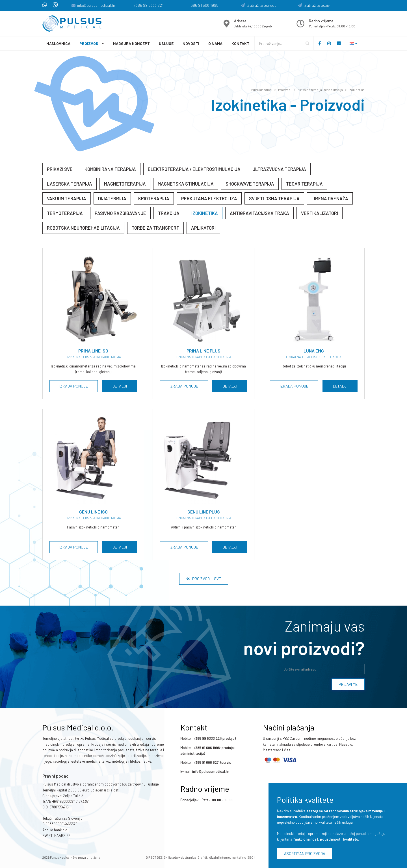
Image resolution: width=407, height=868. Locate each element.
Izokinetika (357, 90)
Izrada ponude (74, 386)
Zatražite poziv (314, 5)
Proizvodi (89, 43)
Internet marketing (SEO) (237, 857)
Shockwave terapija (250, 184)
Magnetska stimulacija (186, 184)
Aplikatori (203, 228)
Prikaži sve (60, 169)
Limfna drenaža (330, 198)
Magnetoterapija (125, 184)
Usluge (166, 43)
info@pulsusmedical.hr (96, 5)
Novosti (191, 43)
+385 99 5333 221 (149, 5)
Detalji (120, 386)
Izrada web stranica (183, 857)
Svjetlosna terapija (274, 198)
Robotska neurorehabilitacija (83, 228)
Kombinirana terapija (110, 169)
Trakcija (169, 213)
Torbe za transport (155, 228)
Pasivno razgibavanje (120, 213)
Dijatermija (112, 198)
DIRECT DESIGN (157, 857)
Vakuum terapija (67, 198)
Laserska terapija (70, 184)
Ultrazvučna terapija (279, 169)
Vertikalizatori (320, 213)
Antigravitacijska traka (259, 213)
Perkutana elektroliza (209, 198)
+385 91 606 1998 (204, 5)
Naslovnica (58, 43)
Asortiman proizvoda (305, 853)
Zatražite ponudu (259, 5)
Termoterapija (65, 213)
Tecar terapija (304, 184)
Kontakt (240, 43)
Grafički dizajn (208, 857)
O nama (215, 43)
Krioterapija (154, 198)
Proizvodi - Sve (204, 579)
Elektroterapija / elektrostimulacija (194, 169)
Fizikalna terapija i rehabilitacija (320, 90)
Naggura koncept (131, 43)
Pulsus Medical (262, 90)
